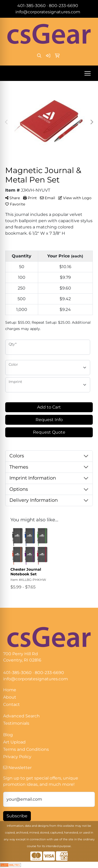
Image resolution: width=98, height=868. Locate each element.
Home (10, 690)
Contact (11, 704)
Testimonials (16, 723)
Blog (8, 735)
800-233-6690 (64, 6)
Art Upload (14, 742)
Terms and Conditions (26, 749)
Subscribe (17, 816)
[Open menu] (88, 73)
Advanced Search (21, 716)
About (10, 697)
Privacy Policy (17, 757)
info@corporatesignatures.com (48, 12)
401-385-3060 (31, 6)
